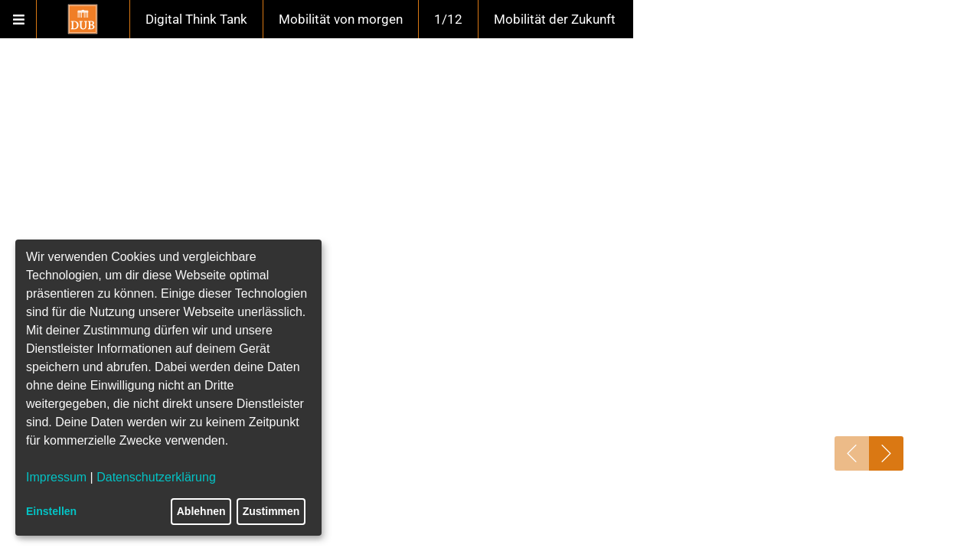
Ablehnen (201, 511)
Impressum (56, 477)
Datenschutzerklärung (156, 477)
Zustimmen (271, 511)
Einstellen (51, 511)
